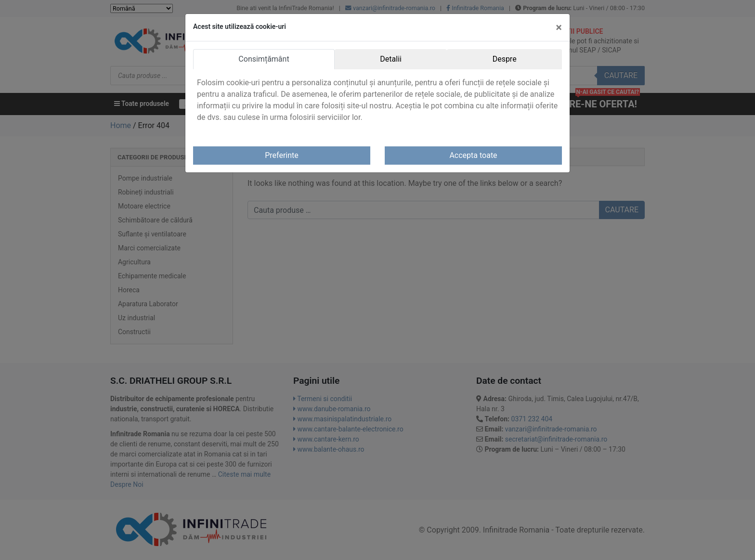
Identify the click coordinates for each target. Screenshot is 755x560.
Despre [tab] (505, 59)
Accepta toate (473, 155)
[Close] (559, 27)
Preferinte (282, 155)
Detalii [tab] (391, 59)
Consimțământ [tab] (264, 59)
